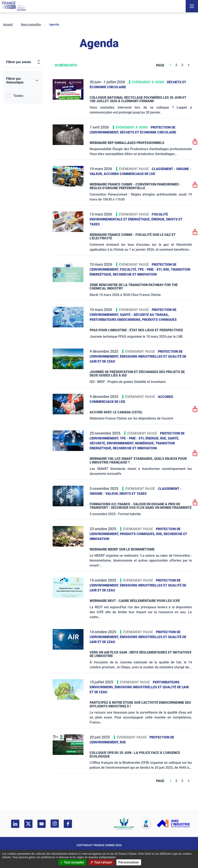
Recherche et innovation (135, 274)
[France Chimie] (14, 6)
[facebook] (68, 824)
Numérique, (145, 443)
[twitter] (28, 824)
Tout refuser (101, 862)
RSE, (167, 269)
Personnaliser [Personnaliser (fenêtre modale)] (129, 862)
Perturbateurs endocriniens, (116, 320)
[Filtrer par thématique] (23, 81)
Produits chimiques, (138, 534)
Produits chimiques (159, 320)
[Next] (189, 65)
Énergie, (159, 219)
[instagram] (55, 824)
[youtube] (42, 824)
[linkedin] (15, 824)
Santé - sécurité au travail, (145, 315)
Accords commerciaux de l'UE (129, 174)
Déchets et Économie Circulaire (148, 132)
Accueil (8, 24)
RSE (123, 742)
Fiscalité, (129, 269)
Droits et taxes (133, 494)
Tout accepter (72, 862)
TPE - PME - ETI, (151, 269)
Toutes (18, 96)
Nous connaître (31, 24)
